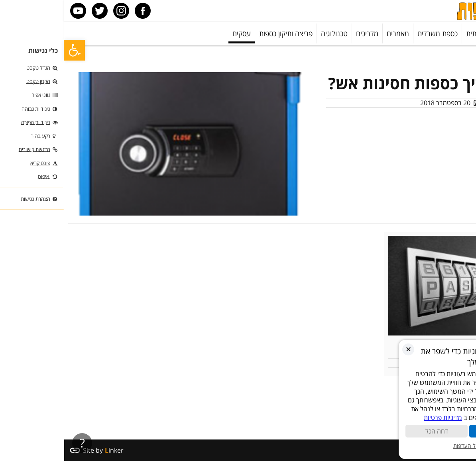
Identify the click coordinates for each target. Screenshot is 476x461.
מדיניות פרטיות (379, 418)
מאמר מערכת (436, 103)
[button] (10, 50)
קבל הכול (436, 431)
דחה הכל (373, 431)
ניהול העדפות (404, 446)
